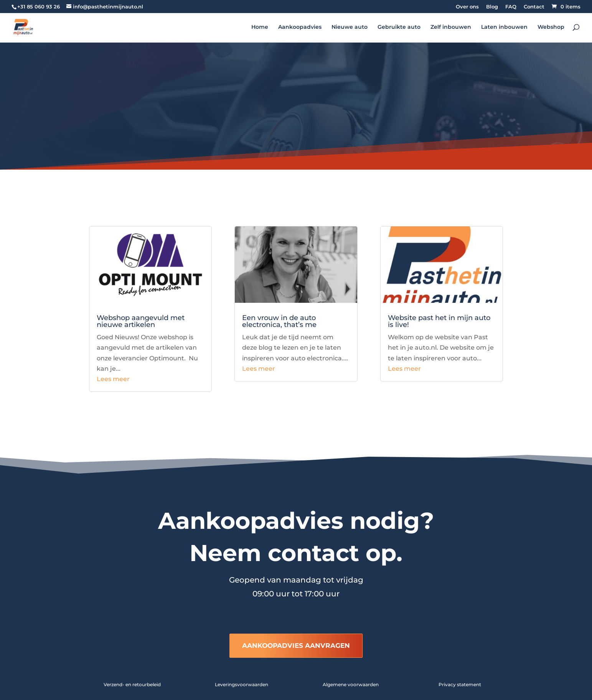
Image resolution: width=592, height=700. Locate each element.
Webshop (551, 27)
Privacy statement (460, 684)
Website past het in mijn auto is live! (439, 321)
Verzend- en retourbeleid (132, 684)
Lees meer (113, 379)
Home (260, 27)
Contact (534, 7)
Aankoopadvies (300, 27)
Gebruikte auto (399, 27)
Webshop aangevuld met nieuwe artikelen (141, 321)
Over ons (467, 7)
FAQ (511, 7)
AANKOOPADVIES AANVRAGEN (296, 646)
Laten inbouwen (504, 27)
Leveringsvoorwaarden (242, 684)
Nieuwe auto (350, 27)
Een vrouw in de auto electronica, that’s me (279, 321)
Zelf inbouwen (451, 27)
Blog (492, 7)
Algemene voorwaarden (351, 684)
